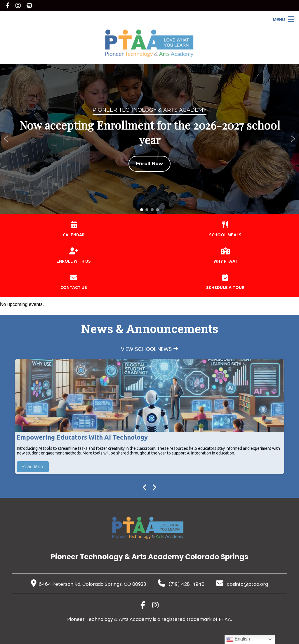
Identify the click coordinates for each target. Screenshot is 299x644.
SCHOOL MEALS (225, 229)
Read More (33, 467)
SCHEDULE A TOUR (225, 282)
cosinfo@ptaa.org (242, 584)
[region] (149, 139)
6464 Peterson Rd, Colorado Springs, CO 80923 (88, 584)
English (238, 639)
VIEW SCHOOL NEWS (149, 349)
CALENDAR (74, 229)
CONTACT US (74, 282)
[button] (6, 139)
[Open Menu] (284, 19)
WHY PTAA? (225, 255)
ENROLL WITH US (74, 255)
